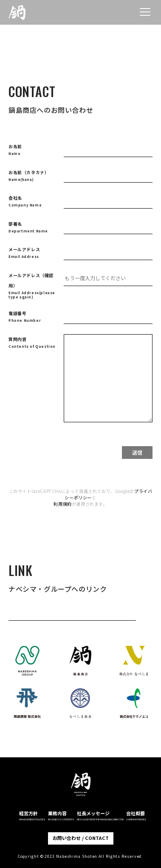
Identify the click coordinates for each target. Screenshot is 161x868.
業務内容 (61, 816)
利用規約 (62, 504)
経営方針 (32, 816)
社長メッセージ (100, 816)
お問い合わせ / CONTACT (81, 838)
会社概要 (136, 816)
